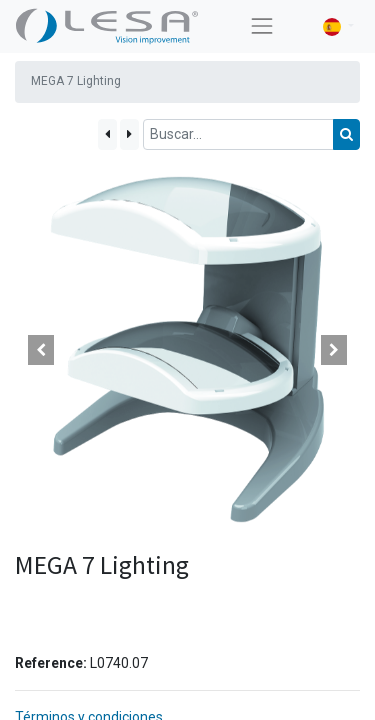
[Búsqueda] (346, 134)
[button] (41, 350)
